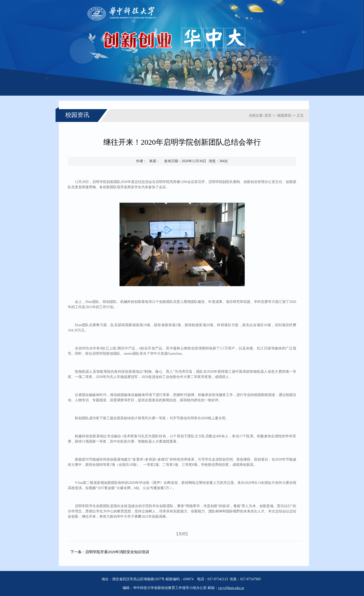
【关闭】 (182, 534)
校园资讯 (284, 116)
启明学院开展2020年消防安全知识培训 (117, 552)
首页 (268, 116)
